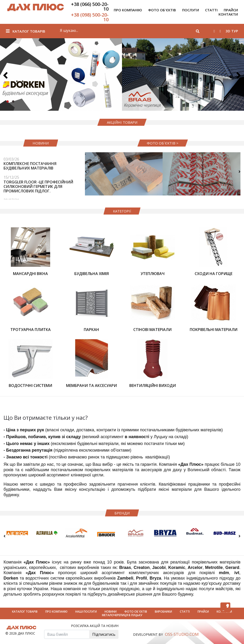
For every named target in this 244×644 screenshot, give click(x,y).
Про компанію (128, 10)
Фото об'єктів (162, 10)
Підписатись (104, 634)
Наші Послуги (86, 612)
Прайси (204, 612)
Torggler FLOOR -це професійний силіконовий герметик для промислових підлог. (38, 186)
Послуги (191, 10)
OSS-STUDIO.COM (182, 634)
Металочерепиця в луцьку (122, 615)
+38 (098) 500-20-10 (90, 17)
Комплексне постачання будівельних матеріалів (30, 166)
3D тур (232, 31)
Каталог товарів (26, 31)
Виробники (164, 612)
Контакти (228, 14)
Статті (211, 10)
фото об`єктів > (163, 143)
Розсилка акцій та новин (95, 626)
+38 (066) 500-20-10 (90, 7)
